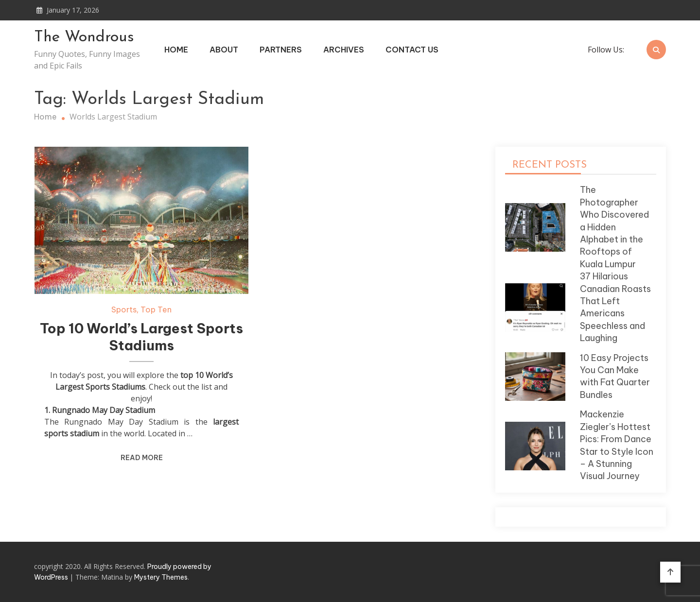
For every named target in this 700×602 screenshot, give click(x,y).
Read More (142, 458)
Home (176, 50)
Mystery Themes (161, 577)
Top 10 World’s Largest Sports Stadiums (141, 337)
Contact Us (412, 50)
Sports (124, 310)
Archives (344, 50)
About (224, 50)
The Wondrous (84, 37)
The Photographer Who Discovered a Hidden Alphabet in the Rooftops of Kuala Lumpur (614, 227)
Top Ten (156, 310)
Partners (281, 50)
